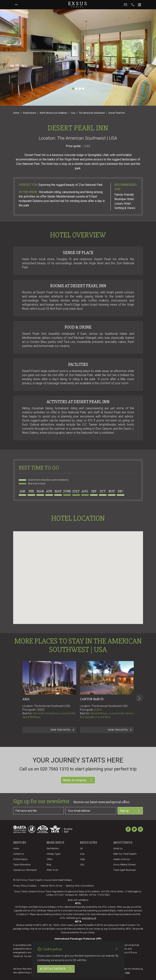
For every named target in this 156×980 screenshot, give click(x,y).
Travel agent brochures (125, 870)
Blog (49, 865)
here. (128, 973)
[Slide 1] (73, 89)
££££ (41, 710)
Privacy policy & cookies (25, 886)
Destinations (30, 113)
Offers (50, 859)
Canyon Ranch (92, 699)
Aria (26, 699)
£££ (88, 146)
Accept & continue (56, 969)
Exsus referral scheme (124, 865)
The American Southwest (92, 113)
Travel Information (22, 865)
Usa (73, 113)
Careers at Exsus (122, 859)
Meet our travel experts (125, 854)
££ (86, 146)
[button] (78, 574)
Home (16, 113)
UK (81, 849)
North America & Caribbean (54, 113)
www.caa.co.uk (89, 918)
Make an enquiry (78, 780)
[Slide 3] (80, 89)
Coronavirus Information (25, 870)
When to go (52, 870)
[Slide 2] (76, 89)
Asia (82, 854)
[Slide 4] (83, 89)
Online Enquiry (20, 859)
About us (118, 849)
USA (82, 865)
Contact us (19, 854)
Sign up (130, 811)
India (82, 859)
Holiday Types (54, 854)
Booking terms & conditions (80, 886)
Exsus (78, 5)
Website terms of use (51, 886)
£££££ (98, 710)
